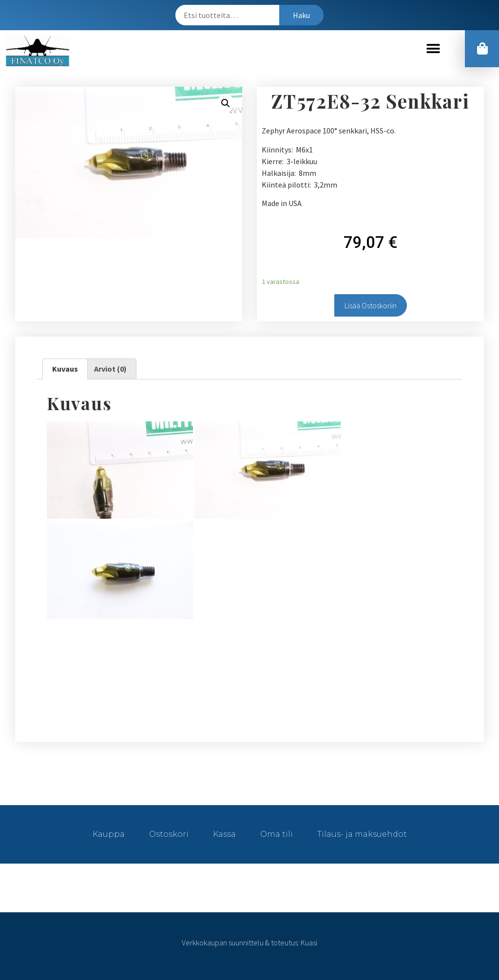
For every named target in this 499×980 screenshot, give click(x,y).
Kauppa (109, 834)
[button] (433, 48)
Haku (301, 15)
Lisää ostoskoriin (371, 305)
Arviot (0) (110, 369)
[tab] (65, 369)
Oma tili (277, 834)
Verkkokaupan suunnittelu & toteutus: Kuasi (249, 942)
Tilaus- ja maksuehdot (362, 834)
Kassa (224, 834)
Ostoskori (169, 834)
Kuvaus (65, 369)
